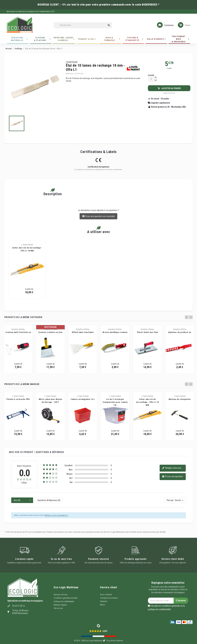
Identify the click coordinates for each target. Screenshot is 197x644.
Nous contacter (106, 595)
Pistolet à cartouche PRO (18, 399)
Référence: (70, 74)
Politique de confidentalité (64, 602)
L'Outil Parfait (72, 62)
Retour (103, 605)
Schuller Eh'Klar (18, 329)
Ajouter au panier (169, 88)
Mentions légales (60, 605)
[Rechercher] (83, 25)
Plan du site (58, 608)
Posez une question (172, 477)
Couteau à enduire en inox (51, 332)
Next (191, 317)
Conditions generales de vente (66, 598)
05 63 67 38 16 (18, 606)
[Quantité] (151, 79)
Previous (187, 317)
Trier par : (170, 500)
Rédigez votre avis (172, 468)
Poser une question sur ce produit (98, 216)
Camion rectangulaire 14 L (83, 399)
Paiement (104, 601)
